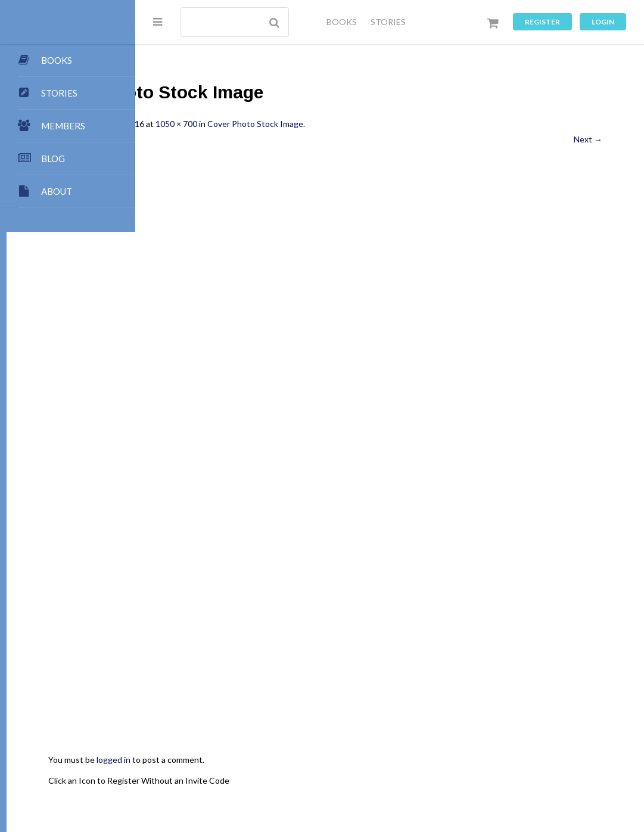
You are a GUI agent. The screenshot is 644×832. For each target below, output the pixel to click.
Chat (541, 773)
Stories (430, 773)
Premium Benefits (373, 773)
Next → (588, 139)
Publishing (231, 761)
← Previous (198, 139)
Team (329, 761)
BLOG (53, 159)
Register (542, 22)
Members (311, 773)
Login (603, 22)
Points (362, 761)
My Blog (484, 761)
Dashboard (263, 773)
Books (522, 761)
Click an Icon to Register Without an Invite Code (267, 652)
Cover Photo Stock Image (384, 124)
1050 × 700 (305, 124)
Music (225, 785)
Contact (400, 761)
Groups (469, 773)
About (189, 761)
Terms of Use (333, 785)
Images (574, 773)
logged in (242, 631)
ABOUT (57, 191)
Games (190, 785)
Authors (559, 761)
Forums (507, 773)
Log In (423, 785)
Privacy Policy (272, 785)
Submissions (284, 761)
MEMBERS (63, 126)
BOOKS (342, 22)
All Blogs (443, 761)
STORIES (388, 22)
